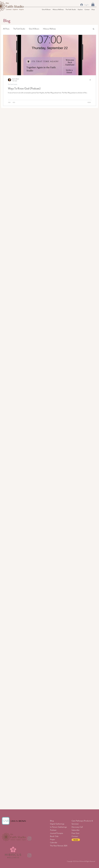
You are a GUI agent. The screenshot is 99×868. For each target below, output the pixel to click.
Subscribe (76, 830)
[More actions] (91, 80)
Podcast (54, 830)
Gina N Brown (34, 29)
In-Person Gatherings (58, 827)
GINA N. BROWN (18, 821)
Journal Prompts (57, 833)
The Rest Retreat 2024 (59, 846)
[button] (93, 4)
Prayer (53, 839)
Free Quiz (75, 833)
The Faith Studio (19, 29)
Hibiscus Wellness (49, 29)
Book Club (54, 836)
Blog (52, 821)
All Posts (6, 29)
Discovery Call (77, 827)
